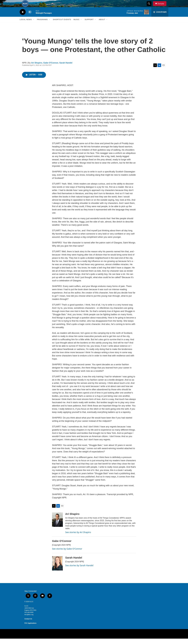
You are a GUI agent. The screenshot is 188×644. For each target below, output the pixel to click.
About (102, 25)
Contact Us (28, 624)
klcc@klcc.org (29, 620)
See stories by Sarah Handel (79, 571)
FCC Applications (30, 629)
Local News (26, 25)
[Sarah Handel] (57, 569)
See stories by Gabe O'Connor (67, 554)
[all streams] (160, 17)
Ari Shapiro (37, 68)
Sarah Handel (66, 68)
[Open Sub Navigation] (34, 25)
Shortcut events (62, 25)
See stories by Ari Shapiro (78, 538)
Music (76, 25)
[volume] (30, 17)
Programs (42, 25)
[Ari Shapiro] (57, 525)
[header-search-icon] (150, 6)
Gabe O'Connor (51, 68)
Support (89, 25)
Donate (162, 6)
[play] (23, 17)
